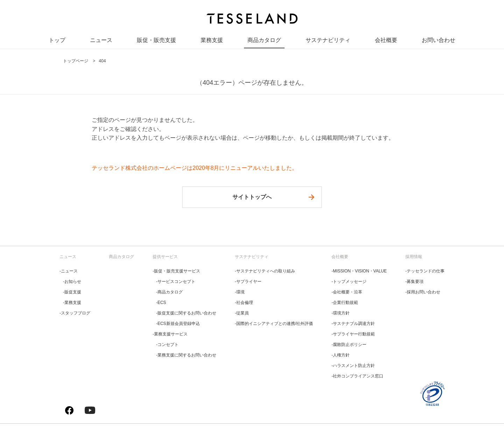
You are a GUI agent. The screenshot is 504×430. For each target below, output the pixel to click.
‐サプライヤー (248, 282)
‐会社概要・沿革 (347, 292)
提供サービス (165, 257)
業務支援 (212, 42)
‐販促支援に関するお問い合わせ (186, 313)
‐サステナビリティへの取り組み (265, 271)
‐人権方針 (341, 355)
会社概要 (386, 42)
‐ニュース (69, 271)
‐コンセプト (167, 345)
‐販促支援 (72, 292)
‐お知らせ (72, 282)
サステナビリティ (328, 42)
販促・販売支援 (156, 42)
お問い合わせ (439, 42)
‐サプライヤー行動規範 (353, 334)
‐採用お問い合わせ (423, 292)
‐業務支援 (72, 303)
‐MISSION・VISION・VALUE (359, 271)
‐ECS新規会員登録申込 (178, 324)
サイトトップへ (252, 197)
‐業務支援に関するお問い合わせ (186, 355)
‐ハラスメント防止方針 (353, 366)
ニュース (101, 42)
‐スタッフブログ (75, 313)
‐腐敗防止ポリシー (349, 345)
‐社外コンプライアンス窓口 (357, 376)
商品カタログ (264, 42)
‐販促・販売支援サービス (176, 271)
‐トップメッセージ (349, 282)
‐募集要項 (414, 282)
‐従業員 (242, 313)
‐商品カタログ (169, 292)
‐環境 (240, 292)
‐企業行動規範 (345, 303)
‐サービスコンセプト (176, 282)
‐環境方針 (341, 313)
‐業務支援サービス (170, 334)
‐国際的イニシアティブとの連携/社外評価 (274, 324)
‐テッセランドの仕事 (425, 271)
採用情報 (414, 257)
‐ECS (161, 303)
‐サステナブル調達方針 (353, 324)
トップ (57, 42)
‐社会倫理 (244, 303)
